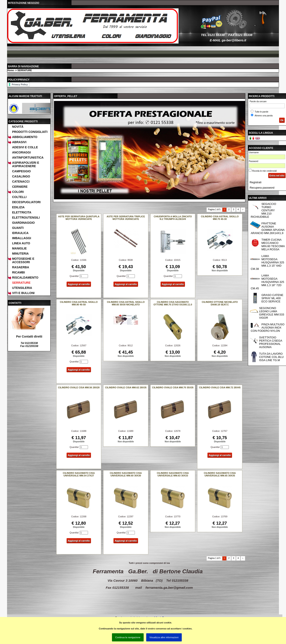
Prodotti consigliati (30, 132)
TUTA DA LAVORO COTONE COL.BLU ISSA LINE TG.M (271, 357)
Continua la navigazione (128, 637)
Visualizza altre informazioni (164, 637)
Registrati (255, 182)
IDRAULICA (20, 233)
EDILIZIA (18, 207)
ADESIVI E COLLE (25, 147)
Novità (18, 127)
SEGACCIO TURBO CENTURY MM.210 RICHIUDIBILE (263, 210)
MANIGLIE (19, 248)
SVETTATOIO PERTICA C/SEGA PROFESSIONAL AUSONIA (271, 342)
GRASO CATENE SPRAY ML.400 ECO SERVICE (272, 298)
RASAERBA (20, 267)
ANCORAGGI (21, 152)
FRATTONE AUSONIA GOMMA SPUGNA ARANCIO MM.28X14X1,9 (268, 228)
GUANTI (18, 228)
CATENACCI (21, 182)
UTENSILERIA (22, 288)
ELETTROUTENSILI (26, 218)
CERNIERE (20, 187)
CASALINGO (21, 176)
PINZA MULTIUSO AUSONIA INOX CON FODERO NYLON (267, 328)
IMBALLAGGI (22, 238)
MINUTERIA (20, 254)
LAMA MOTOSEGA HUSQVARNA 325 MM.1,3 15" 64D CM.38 (267, 262)
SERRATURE (25, 70)
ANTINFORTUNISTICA (28, 158)
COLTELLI (19, 197)
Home (11, 70)
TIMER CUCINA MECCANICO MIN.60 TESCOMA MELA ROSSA (273, 245)
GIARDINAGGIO (23, 223)
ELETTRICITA (22, 212)
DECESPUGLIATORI (26, 202)
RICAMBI (18, 272)
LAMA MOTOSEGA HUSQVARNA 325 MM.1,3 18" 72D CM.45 (267, 282)
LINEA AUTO (21, 243)
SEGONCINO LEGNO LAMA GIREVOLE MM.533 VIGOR (272, 313)
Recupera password (262, 188)
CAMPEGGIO (21, 171)
